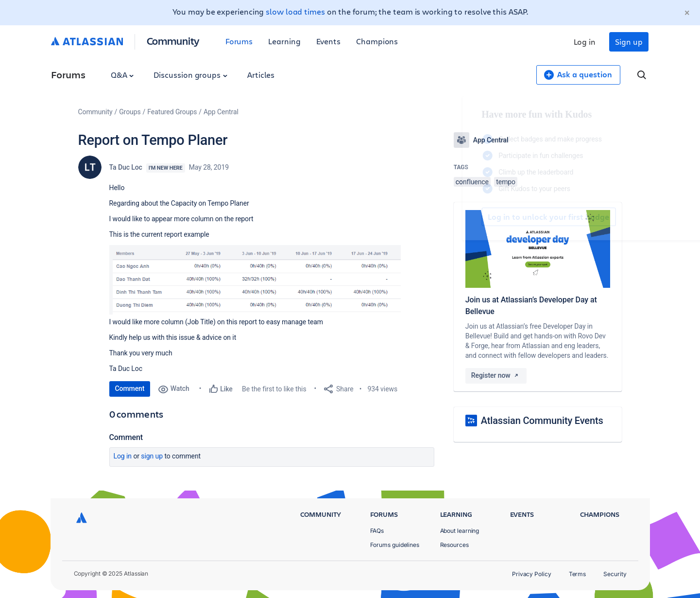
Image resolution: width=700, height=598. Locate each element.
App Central (221, 112)
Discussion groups (190, 75)
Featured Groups (172, 112)
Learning (284, 41)
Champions (377, 41)
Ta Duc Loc (126, 167)
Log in (585, 42)
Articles (261, 75)
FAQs (377, 531)
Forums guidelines (395, 545)
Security (615, 574)
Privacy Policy (532, 574)
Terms (578, 574)
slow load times (295, 11)
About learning (460, 531)
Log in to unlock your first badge (465, 217)
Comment (130, 388)
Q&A (122, 75)
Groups (130, 112)
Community (173, 41)
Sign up (629, 42)
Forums (239, 41)
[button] (255, 280)
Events (329, 41)
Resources (454, 545)
